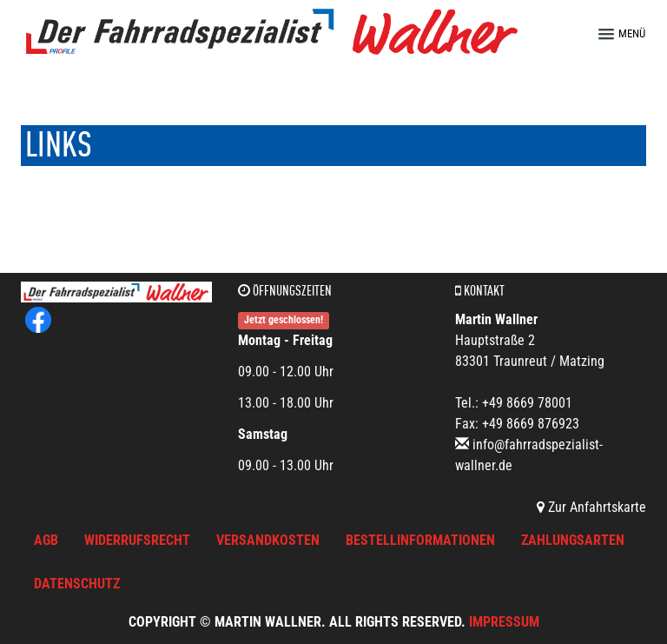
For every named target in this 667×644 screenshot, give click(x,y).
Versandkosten (268, 540)
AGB (46, 540)
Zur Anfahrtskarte (591, 507)
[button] (630, 33)
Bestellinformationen (420, 540)
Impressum (504, 622)
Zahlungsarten (573, 540)
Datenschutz (77, 584)
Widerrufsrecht (137, 540)
